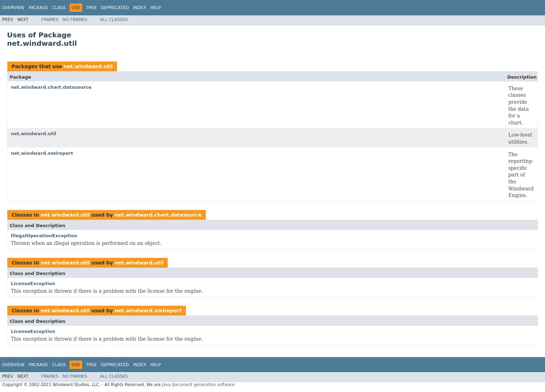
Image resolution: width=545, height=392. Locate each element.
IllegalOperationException (44, 236)
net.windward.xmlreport (42, 153)
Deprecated (115, 8)
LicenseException (33, 284)
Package (38, 8)
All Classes (114, 20)
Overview (13, 8)
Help (156, 8)
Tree (91, 8)
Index (140, 8)
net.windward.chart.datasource (51, 87)
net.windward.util (88, 66)
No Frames (75, 20)
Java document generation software (198, 385)
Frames (50, 20)
